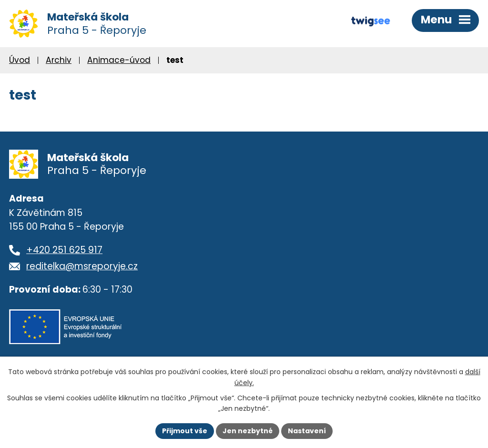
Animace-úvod (119, 60)
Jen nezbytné (248, 431)
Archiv (59, 60)
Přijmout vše (185, 431)
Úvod (20, 60)
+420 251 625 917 (64, 250)
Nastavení (307, 431)
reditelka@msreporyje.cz (82, 266)
